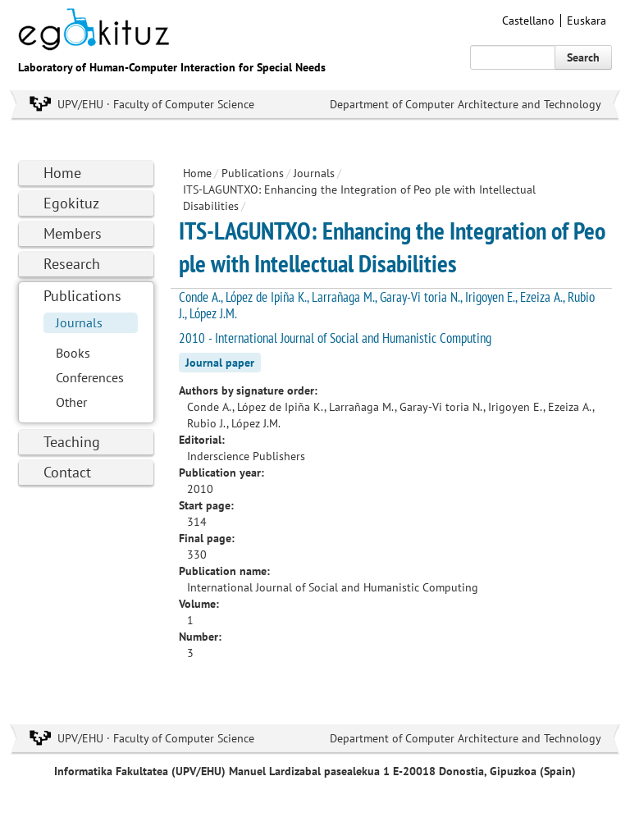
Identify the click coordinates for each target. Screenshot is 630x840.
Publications (82, 296)
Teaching (72, 442)
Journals (79, 322)
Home (62, 173)
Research (72, 264)
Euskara (587, 21)
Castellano (528, 21)
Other (71, 402)
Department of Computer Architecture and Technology (466, 104)
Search (583, 57)
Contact (67, 472)
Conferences (90, 377)
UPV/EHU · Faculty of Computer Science (156, 104)
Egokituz (71, 203)
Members (73, 233)
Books (73, 353)
